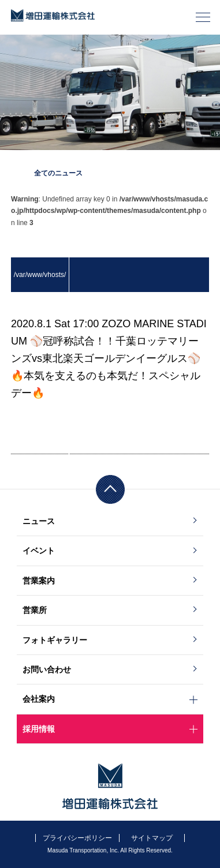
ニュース (39, 521)
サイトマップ (152, 838)
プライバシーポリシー (77, 838)
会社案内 (39, 699)
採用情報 (39, 729)
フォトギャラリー (55, 640)
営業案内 (39, 581)
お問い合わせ (47, 669)
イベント (39, 551)
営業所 (35, 610)
